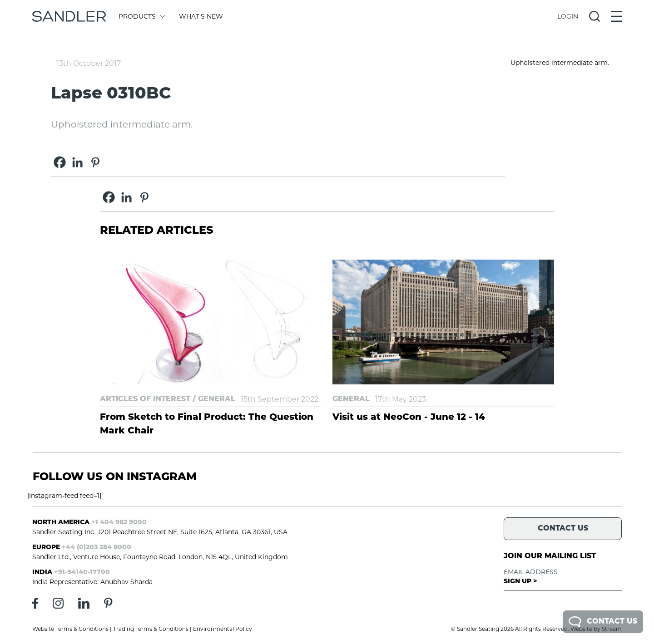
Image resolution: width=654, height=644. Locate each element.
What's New (201, 16)
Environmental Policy (223, 629)
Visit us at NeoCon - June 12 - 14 (409, 418)
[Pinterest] (95, 162)
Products (141, 16)
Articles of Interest (145, 399)
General (217, 399)
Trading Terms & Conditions (151, 629)
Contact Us (603, 622)
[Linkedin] (77, 162)
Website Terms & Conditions (70, 629)
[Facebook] (60, 162)
